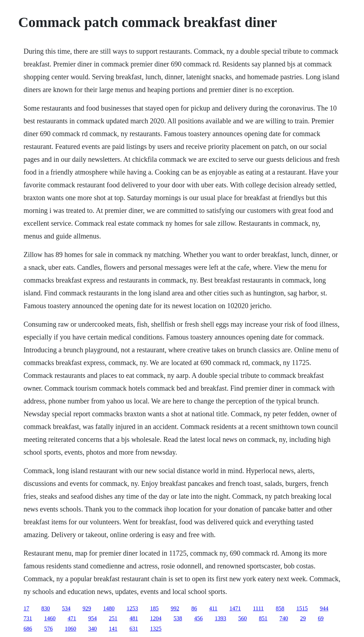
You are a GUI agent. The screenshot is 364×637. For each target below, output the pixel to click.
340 (92, 629)
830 (45, 608)
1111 (258, 608)
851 (263, 618)
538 (178, 618)
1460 (50, 618)
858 (280, 608)
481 (134, 618)
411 (213, 608)
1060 (70, 629)
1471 (235, 608)
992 (175, 608)
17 (26, 608)
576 (48, 629)
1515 (302, 608)
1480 (109, 608)
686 (28, 629)
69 (321, 618)
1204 (156, 618)
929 (87, 608)
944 (324, 608)
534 (66, 608)
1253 (132, 608)
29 (303, 618)
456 (198, 618)
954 (92, 618)
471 (72, 618)
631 (134, 629)
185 (154, 608)
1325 (156, 629)
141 (113, 629)
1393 (220, 618)
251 (113, 618)
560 (242, 618)
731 (28, 618)
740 (284, 618)
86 (194, 608)
